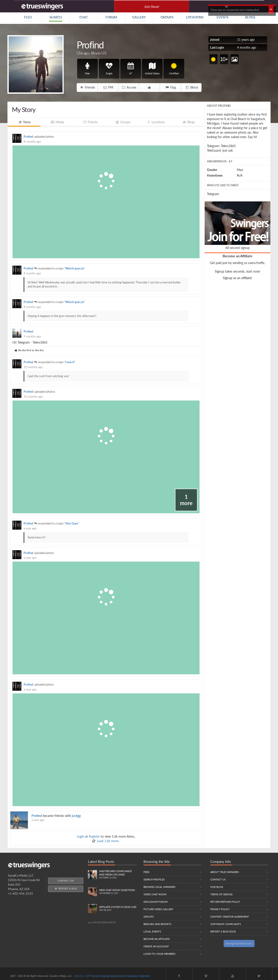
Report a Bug (66, 889)
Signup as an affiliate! (238, 278)
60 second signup (238, 248)
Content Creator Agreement (230, 917)
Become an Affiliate (238, 256)
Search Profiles (154, 879)
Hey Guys (72, 523)
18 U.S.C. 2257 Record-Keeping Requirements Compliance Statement (112, 976)
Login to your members (159, 954)
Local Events (152, 931)
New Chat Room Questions (118, 892)
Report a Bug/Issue (223, 931)
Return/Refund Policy (225, 902)
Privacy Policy (220, 909)
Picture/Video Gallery (158, 909)
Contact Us (66, 881)
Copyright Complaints (226, 924)
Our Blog (217, 887)
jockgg (76, 816)
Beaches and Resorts (157, 924)
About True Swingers (225, 872)
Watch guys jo (75, 268)
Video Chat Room (155, 894)
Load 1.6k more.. (108, 841)
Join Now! (152, 7)
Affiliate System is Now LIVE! (118, 909)
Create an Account (156, 946)
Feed (146, 872)
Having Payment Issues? (239, 943)
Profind (28, 137)
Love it (70, 362)
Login (81, 836)
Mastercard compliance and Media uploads (118, 875)
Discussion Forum (156, 902)
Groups (149, 917)
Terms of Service (221, 894)
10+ (224, 59)
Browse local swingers (159, 887)
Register (94, 836)
